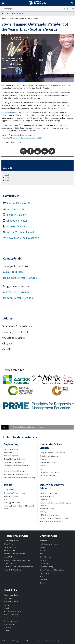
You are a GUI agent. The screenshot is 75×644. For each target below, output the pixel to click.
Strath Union (8, 627)
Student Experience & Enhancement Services (18, 567)
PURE (42, 554)
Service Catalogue (46, 573)
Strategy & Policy (9, 563)
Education (43, 459)
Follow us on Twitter (16, 221)
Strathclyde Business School (17, 14)
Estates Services (9, 544)
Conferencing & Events (11, 541)
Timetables (43, 560)
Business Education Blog (19, 203)
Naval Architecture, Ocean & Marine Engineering (19, 478)
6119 (27, 292)
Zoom (42, 583)
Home (4, 18)
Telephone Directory (46, 567)
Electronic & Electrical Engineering (15, 471)
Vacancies (7, 608)
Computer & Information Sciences (15, 493)
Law (41, 469)
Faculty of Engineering (11, 449)
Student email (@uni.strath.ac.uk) (50, 544)
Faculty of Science (10, 490)
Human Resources (10, 550)
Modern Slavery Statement (12, 611)
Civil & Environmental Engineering (15, 462)
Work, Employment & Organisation (51, 522)
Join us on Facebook (16, 226)
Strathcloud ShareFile (11, 624)
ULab (41, 576)
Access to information (11, 615)
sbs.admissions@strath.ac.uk (19, 298)
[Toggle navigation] (3, 3)
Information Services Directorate (14, 554)
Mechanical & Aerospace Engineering (16, 474)
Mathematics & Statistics (12, 496)
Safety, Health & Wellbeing (12, 570)
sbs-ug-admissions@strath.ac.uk (21, 278)
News (36, 18)
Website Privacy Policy (11, 595)
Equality (6, 605)
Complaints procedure (11, 621)
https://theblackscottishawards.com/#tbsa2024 (24, 138)
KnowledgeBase (45, 557)
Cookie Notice (8, 598)
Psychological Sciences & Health (50, 472)
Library (6, 618)
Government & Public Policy (48, 463)
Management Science (47, 509)
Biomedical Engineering (12, 456)
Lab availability (44, 563)
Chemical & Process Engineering (14, 459)
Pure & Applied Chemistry (12, 503)
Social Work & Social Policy (48, 476)
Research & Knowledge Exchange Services (18, 560)
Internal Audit (8, 557)
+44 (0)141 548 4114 (13, 272)
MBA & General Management (49, 515)
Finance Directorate (10, 547)
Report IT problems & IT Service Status (52, 570)
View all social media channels (23, 238)
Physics (6, 500)
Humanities (43, 466)
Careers (6, 631)
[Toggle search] (72, 3)
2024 (7, 180)
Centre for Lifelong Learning (49, 456)
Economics (43, 500)
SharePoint (43, 580)
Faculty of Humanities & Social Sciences (52, 453)
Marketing (43, 512)
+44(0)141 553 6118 (13, 292)
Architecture (8, 453)
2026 (7, 175)
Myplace (42, 547)
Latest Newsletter (16, 209)
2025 (7, 178)
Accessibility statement (11, 602)
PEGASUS (43, 550)
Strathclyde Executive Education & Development (55, 518)
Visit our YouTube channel (20, 232)
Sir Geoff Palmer (8, 113)
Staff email (43, 541)
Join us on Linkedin (16, 215)
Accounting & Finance (47, 496)
